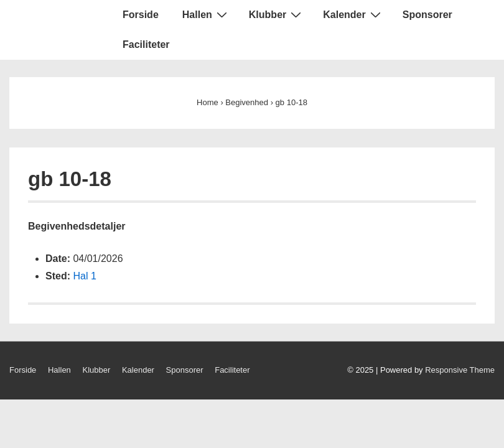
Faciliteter (146, 44)
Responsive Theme (460, 370)
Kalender (353, 14)
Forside (141, 15)
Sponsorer (427, 15)
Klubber (277, 14)
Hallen (206, 14)
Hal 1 (84, 276)
